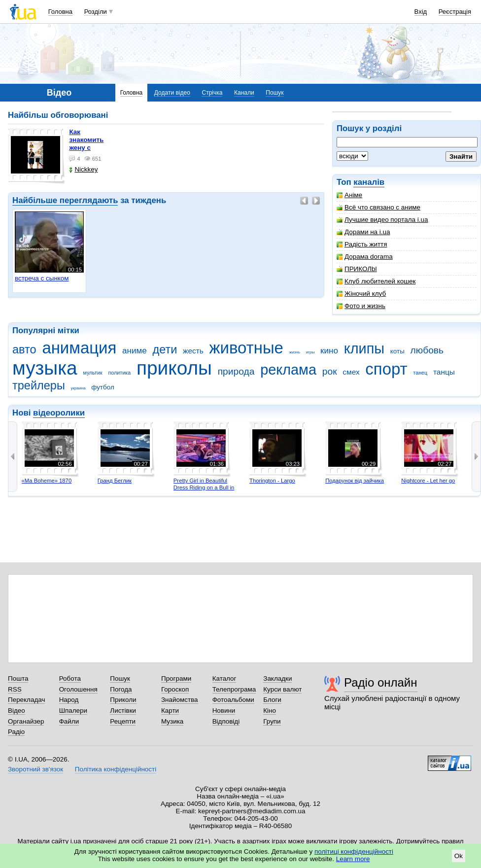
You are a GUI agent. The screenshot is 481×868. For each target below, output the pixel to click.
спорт (386, 369)
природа (236, 371)
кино (329, 351)
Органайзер (26, 721)
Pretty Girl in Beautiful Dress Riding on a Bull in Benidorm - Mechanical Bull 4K (204, 491)
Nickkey (83, 169)
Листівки (123, 711)
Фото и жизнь (361, 306)
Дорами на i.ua (363, 232)
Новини (224, 711)
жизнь (295, 352)
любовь (427, 350)
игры (310, 352)
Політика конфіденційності (116, 769)
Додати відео (172, 93)
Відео (17, 711)
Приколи (123, 700)
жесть (193, 351)
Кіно (270, 711)
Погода (121, 689)
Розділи (96, 12)
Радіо (16, 732)
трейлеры (39, 385)
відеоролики (59, 413)
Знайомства (180, 700)
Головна (60, 12)
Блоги (272, 700)
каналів (369, 182)
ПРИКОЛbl (357, 269)
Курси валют (282, 689)
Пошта (18, 678)
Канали (244, 93)
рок (330, 371)
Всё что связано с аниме (378, 207)
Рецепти (123, 721)
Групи (272, 721)
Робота (70, 678)
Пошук (275, 93)
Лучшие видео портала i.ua (382, 220)
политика (120, 373)
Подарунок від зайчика (355, 481)
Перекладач (26, 700)
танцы (444, 372)
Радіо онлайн (381, 682)
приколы (174, 368)
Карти (170, 711)
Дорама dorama (365, 257)
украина (78, 388)
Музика (172, 721)
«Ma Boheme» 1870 (47, 481)
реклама (288, 370)
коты (397, 351)
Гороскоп (175, 689)
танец (420, 373)
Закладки (277, 678)
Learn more (353, 859)
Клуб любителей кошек (376, 281)
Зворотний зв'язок (35, 769)
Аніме (349, 195)
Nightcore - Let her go (428, 481)
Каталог (224, 678)
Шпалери (73, 711)
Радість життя (362, 244)
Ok (459, 856)
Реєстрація (455, 12)
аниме (135, 351)
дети (165, 349)
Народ (69, 700)
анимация (79, 348)
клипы (364, 348)
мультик (92, 373)
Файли (69, 721)
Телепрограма (234, 689)
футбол (103, 387)
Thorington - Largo (272, 481)
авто (24, 349)
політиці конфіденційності (354, 851)
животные (246, 348)
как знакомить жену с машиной (86, 144)
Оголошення (78, 689)
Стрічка (212, 93)
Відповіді (226, 721)
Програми (176, 678)
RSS (15, 689)
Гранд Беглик (115, 481)
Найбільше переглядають (65, 200)
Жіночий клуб (361, 294)
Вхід (421, 12)
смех (351, 372)
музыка (45, 368)
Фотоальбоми (233, 700)
